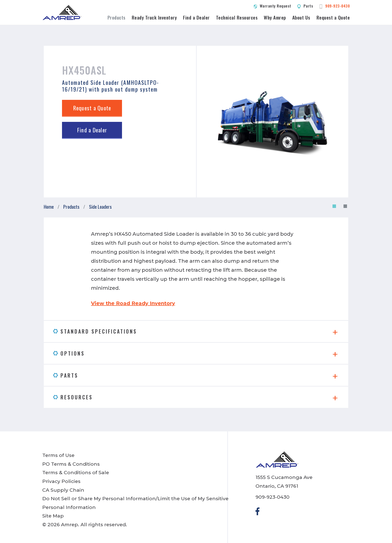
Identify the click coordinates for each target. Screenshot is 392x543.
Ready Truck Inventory (154, 17)
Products (116, 17)
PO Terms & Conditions (71, 464)
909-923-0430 (337, 6)
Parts (308, 6)
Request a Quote (333, 17)
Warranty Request (275, 6)
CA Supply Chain (63, 490)
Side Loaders (100, 207)
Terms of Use (58, 455)
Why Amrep (275, 17)
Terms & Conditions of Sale (76, 472)
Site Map (53, 516)
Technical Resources (237, 17)
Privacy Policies (61, 481)
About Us (301, 17)
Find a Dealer (196, 17)
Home (49, 207)
